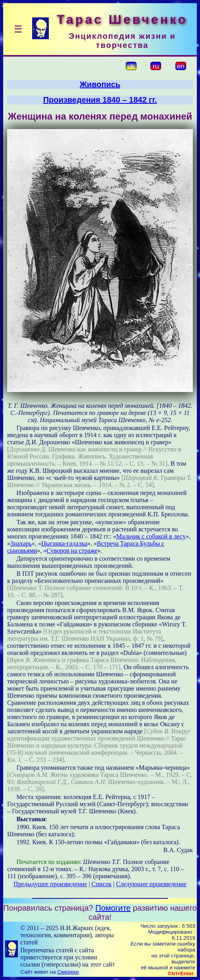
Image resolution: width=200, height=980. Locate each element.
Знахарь (21, 543)
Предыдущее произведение (50, 884)
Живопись (100, 84)
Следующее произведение (151, 884)
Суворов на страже (72, 551)
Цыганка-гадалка (64, 543)
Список (102, 884)
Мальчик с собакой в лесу (151, 536)
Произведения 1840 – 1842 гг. (100, 100)
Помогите (113, 908)
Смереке (68, 972)
